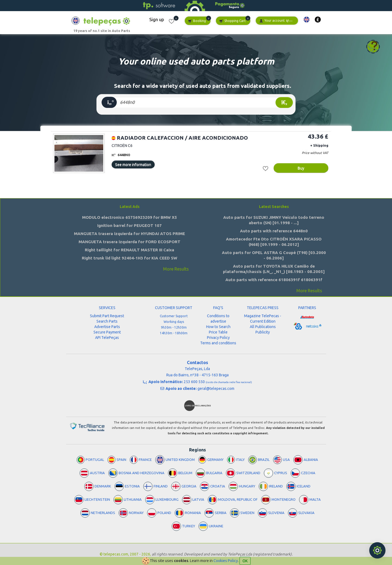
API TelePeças (107, 338)
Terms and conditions (218, 343)
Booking (197, 21)
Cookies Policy (226, 561)
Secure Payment (107, 332)
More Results (176, 269)
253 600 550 (218, 382)
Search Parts (107, 321)
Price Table (218, 332)
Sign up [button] (157, 19)
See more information (133, 165)
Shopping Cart (232, 21)
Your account (276, 21)
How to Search (218, 327)
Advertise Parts (107, 327)
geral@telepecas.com (216, 389)
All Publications (263, 327)
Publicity (263, 332)
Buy (301, 168)
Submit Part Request (107, 316)
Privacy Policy (218, 338)
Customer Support (174, 316)
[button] (306, 20)
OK (245, 561)
